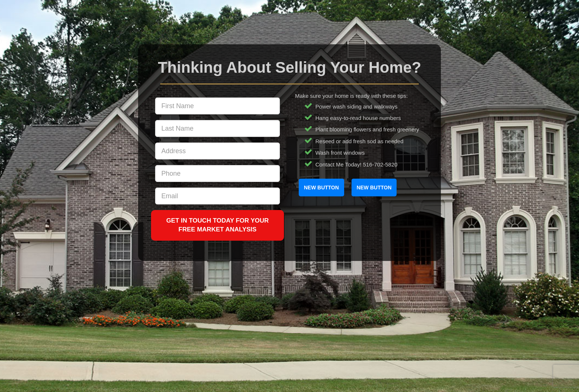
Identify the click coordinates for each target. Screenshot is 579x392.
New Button (321, 188)
